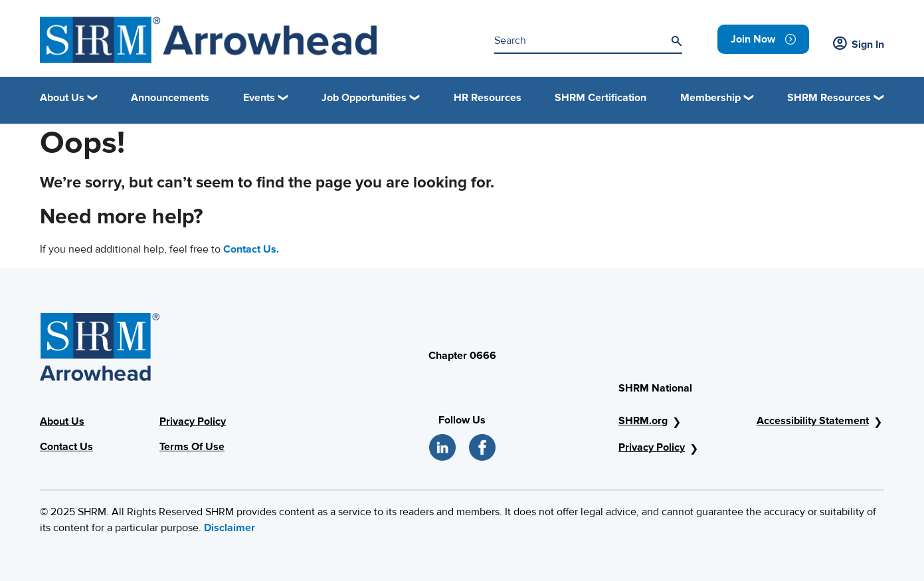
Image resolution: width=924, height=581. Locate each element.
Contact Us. (251, 249)
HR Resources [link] (488, 98)
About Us (62, 421)
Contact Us (66, 447)
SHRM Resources (829, 98)
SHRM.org (643, 421)
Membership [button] (710, 98)
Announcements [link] (170, 98)
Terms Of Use (192, 447)
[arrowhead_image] (208, 40)
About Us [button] (62, 98)
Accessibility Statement (813, 421)
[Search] (676, 41)
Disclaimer (230, 528)
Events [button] (259, 98)
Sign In (859, 45)
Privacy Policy (193, 421)
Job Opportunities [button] (364, 98)
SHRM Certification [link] (601, 98)
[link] (763, 39)
